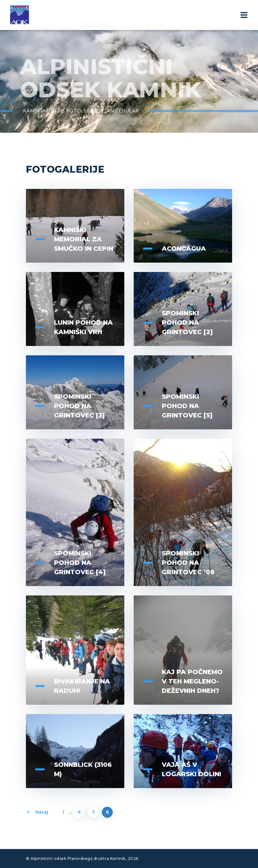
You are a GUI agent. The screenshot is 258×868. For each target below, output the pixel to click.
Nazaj (42, 812)
